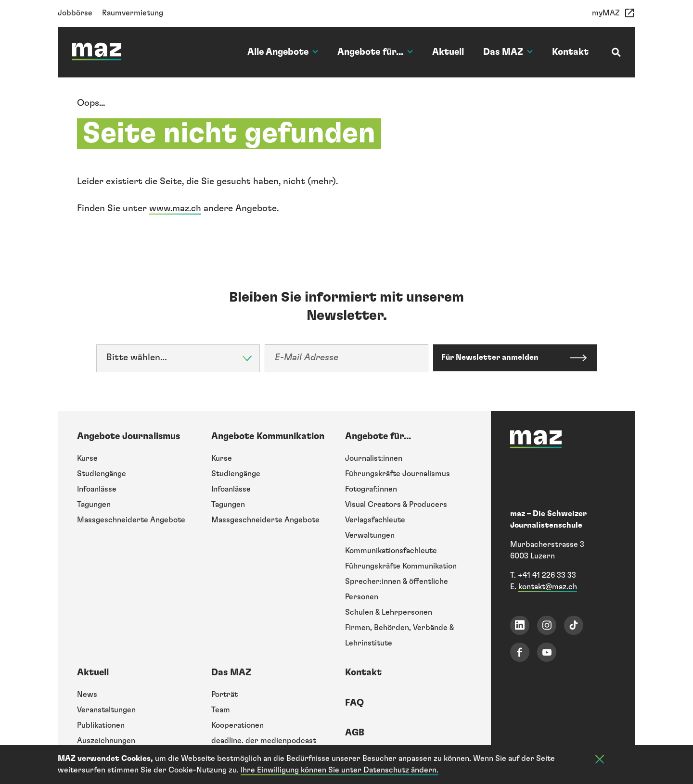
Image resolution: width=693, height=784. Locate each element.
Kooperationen (237, 725)
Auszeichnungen (106, 741)
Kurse (87, 458)
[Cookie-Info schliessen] (600, 761)
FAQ (354, 703)
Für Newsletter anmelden (492, 357)
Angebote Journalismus (128, 436)
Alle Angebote (283, 52)
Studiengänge (102, 474)
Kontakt (570, 52)
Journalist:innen (374, 458)
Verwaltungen (370, 535)
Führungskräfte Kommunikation (401, 566)
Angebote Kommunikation (268, 436)
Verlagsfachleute (375, 520)
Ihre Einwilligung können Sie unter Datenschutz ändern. (340, 771)
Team (221, 710)
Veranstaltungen (106, 710)
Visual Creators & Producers (396, 505)
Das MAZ (508, 52)
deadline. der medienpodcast (264, 741)
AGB (355, 733)
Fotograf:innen (371, 489)
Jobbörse (75, 13)
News (87, 695)
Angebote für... (375, 52)
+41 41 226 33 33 (547, 575)
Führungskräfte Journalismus (398, 474)
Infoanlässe (97, 489)
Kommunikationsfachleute (391, 551)
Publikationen (101, 725)
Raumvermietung (133, 13)
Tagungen (94, 505)
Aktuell (448, 52)
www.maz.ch (175, 209)
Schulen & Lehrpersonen (389, 612)
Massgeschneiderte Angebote (131, 520)
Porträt (225, 695)
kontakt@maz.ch (548, 587)
